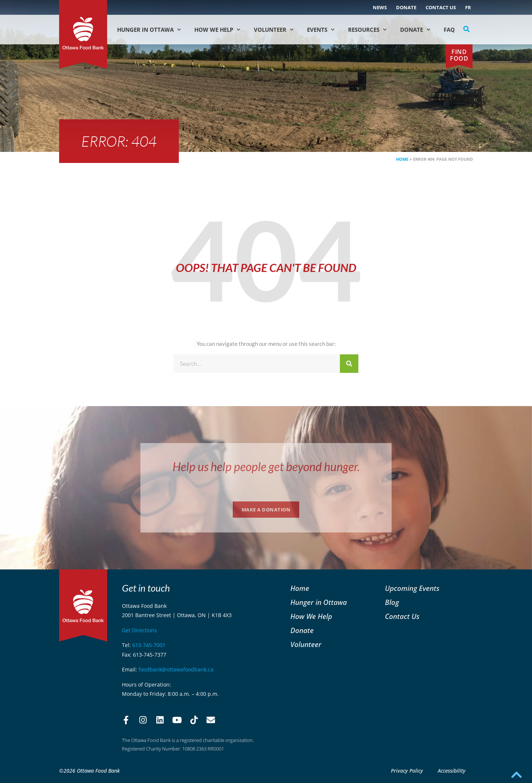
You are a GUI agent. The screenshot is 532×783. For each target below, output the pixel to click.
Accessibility (452, 771)
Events (321, 30)
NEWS (380, 7)
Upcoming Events (412, 588)
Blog (392, 602)
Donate (406, 7)
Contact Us (441, 7)
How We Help (217, 30)
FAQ (449, 30)
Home (402, 159)
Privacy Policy (407, 771)
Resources (367, 30)
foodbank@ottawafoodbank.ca (176, 669)
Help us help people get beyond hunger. (266, 467)
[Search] (349, 364)
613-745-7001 (149, 645)
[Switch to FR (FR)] (468, 7)
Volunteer (274, 30)
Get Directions (139, 630)
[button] (467, 29)
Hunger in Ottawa (149, 30)
